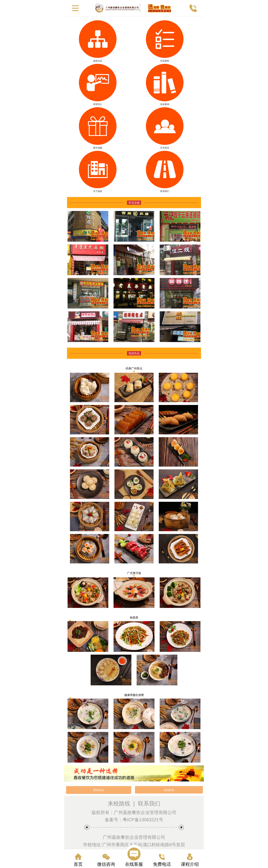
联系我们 (149, 803)
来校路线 (119, 803)
